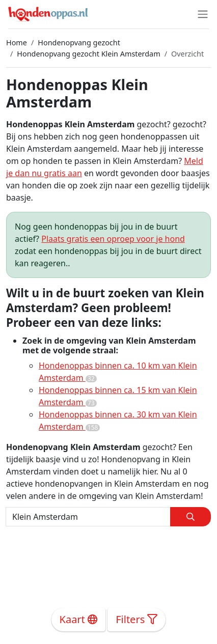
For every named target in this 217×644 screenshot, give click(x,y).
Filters (137, 619)
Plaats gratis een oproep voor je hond (113, 239)
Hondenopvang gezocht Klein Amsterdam (88, 54)
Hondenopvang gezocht (79, 43)
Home (17, 43)
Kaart (79, 619)
